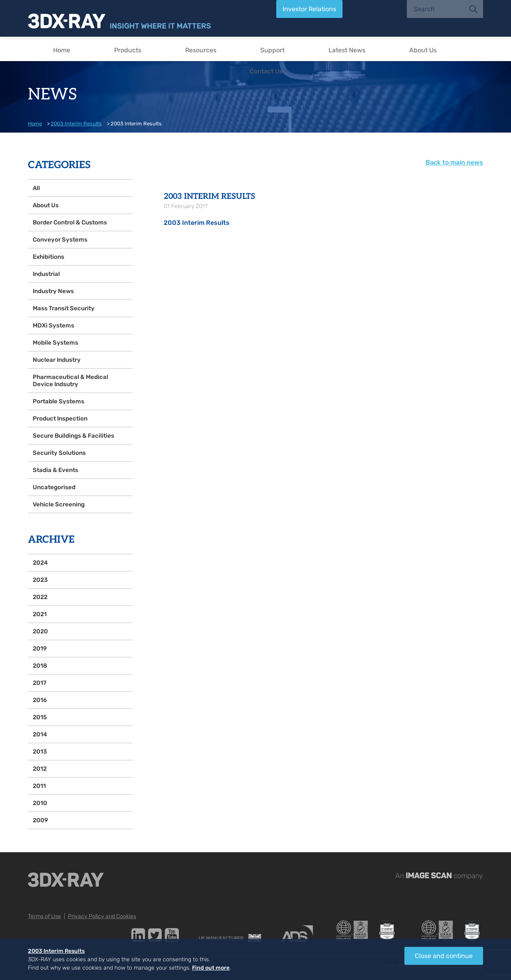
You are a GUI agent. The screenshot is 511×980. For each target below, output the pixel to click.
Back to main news (454, 162)
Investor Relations (309, 9)
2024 (40, 563)
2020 (40, 631)
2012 (40, 769)
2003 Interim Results (76, 124)
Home (62, 50)
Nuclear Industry (57, 360)
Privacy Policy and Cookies (102, 916)
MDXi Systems (53, 325)
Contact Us (266, 71)
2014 (40, 734)
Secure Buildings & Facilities (73, 436)
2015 (40, 717)
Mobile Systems (55, 343)
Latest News (347, 50)
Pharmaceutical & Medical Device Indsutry (70, 381)
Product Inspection (60, 419)
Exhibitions (49, 257)
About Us (423, 50)
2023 (40, 580)
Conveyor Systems (60, 240)
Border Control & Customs (70, 222)
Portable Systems (58, 401)
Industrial (46, 274)
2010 (40, 803)
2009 (40, 820)
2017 (40, 683)
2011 (39, 786)
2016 (40, 700)
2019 (40, 649)
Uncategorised (54, 487)
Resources (201, 50)
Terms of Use (45, 916)
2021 (40, 614)
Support (272, 50)
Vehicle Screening (59, 504)
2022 (40, 597)
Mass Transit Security (64, 308)
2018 (40, 666)
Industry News (53, 291)
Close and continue (444, 956)
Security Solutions (59, 453)
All (36, 188)
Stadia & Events (55, 470)
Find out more (211, 968)
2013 (40, 752)
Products (128, 50)
